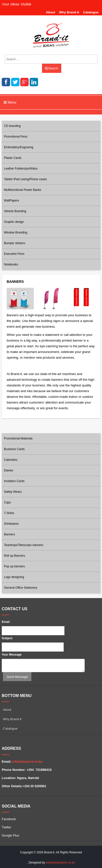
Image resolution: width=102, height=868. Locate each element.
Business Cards (14, 449)
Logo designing (14, 577)
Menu (10, 102)
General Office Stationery (21, 588)
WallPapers (11, 201)
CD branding (12, 126)
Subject (7, 638)
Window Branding (16, 232)
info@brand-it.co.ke (27, 762)
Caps (7, 502)
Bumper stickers (15, 243)
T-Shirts (9, 513)
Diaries (9, 470)
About (51, 12)
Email (6, 622)
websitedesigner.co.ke (61, 863)
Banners (10, 534)
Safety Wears (13, 492)
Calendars (11, 460)
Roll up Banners (14, 556)
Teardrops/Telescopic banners (24, 545)
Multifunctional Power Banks (23, 190)
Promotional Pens (16, 137)
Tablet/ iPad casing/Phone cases (25, 179)
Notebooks (11, 264)
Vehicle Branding (15, 211)
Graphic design (14, 222)
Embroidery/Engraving (19, 147)
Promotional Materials (18, 438)
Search (51, 68)
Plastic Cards (13, 158)
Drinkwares (11, 524)
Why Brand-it (69, 12)
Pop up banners (14, 566)
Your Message (12, 655)
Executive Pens (14, 254)
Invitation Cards (14, 481)
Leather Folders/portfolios (21, 169)
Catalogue (91, 12)
